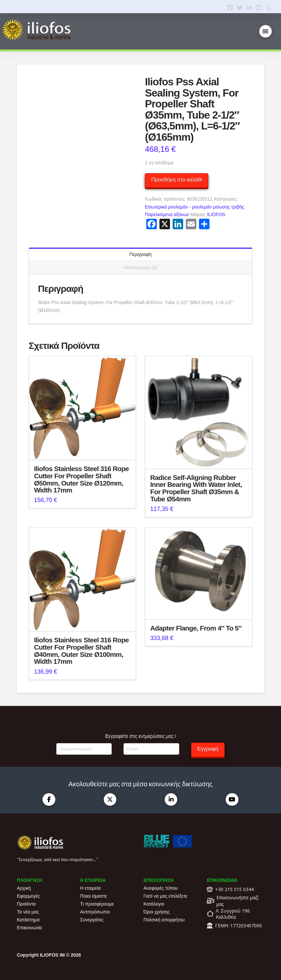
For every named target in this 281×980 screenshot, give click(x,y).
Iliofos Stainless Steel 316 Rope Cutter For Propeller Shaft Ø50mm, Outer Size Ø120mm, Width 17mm (81, 479)
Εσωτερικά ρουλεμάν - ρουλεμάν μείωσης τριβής (195, 207)
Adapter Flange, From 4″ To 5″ (196, 628)
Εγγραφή (208, 749)
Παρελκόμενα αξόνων (167, 214)
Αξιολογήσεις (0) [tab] (140, 267)
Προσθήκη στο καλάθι (177, 180)
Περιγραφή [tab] (140, 254)
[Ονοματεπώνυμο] (84, 749)
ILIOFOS (216, 214)
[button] (266, 31)
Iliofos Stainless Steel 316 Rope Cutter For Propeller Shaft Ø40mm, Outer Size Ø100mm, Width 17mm (81, 651)
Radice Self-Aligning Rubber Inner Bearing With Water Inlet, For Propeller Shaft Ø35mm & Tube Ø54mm (196, 488)
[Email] (151, 749)
